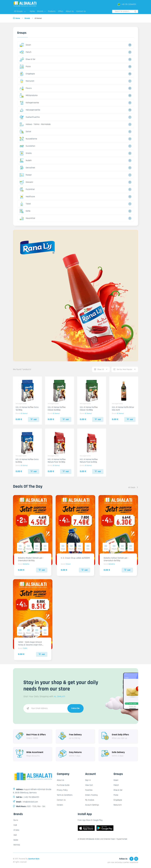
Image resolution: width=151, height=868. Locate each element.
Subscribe (75, 708)
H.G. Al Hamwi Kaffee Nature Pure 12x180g (57, 461)
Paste (25, 67)
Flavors (26, 88)
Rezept (26, 175)
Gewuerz (26, 182)
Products (52, 11)
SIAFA (25, 648)
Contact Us (81, 11)
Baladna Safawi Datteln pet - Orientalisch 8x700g (116, 559)
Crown (68, 564)
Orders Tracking (91, 795)
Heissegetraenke (30, 110)
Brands (41, 11)
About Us (70, 11)
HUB (15, 825)
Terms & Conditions (65, 795)
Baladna (26, 564)
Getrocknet (27, 168)
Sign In (88, 780)
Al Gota (16, 830)
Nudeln (26, 161)
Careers (60, 805)
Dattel (25, 132)
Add (34, 419)
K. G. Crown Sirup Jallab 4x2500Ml (75, 558)
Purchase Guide (63, 785)
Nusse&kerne (28, 139)
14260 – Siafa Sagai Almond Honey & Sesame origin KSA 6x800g (30, 645)
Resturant (27, 81)
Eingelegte (27, 74)
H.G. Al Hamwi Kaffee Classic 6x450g (57, 409)
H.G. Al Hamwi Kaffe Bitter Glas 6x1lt (123, 409)
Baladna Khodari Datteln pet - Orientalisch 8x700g (31, 559)
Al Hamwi (24, 413)
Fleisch (25, 52)
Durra (16, 820)
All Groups (20, 11)
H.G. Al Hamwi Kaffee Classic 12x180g (89, 409)
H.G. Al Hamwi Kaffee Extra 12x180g (27, 409)
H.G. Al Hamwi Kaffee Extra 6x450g (27, 461)
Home (32, 11)
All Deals (133, 488)
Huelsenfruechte (30, 117)
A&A (15, 835)
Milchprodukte (29, 96)
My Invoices (90, 800)
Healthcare (27, 197)
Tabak (25, 204)
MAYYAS (17, 845)
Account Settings (92, 805)
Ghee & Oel (27, 59)
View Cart (89, 785)
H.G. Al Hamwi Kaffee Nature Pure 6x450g (89, 461)
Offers (61, 11)
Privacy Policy (62, 790)
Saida (16, 840)
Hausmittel (27, 218)
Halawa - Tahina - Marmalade (35, 124)
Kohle (25, 211)
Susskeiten (27, 146)
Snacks (26, 153)
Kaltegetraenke (29, 103)
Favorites (89, 790)
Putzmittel (27, 189)
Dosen (25, 45)
